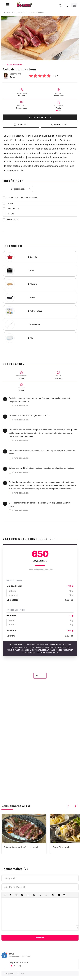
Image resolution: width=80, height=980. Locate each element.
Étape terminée (19, 406)
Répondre (10, 974)
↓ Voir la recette (40, 117)
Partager (59, 125)
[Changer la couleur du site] (60, 5)
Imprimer (21, 125)
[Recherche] (66, 5)
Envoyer (40, 938)
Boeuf (40, 676)
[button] (5, 895)
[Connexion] (74, 5)
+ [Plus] (30, 189)
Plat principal (18, 12)
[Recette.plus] (26, 5)
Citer (22, 974)
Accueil (7, 12)
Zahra (12, 77)
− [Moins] (6, 189)
